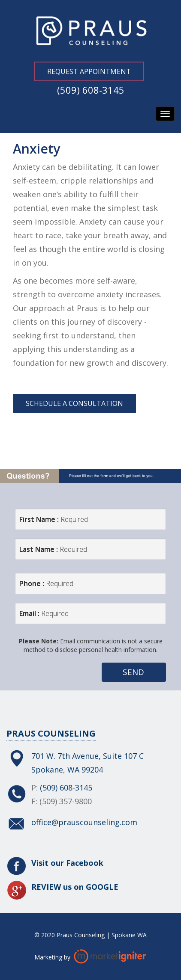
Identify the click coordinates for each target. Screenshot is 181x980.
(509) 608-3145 (91, 90)
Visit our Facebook (67, 863)
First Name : (54, 519)
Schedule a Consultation (74, 403)
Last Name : (53, 549)
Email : (44, 613)
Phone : (46, 583)
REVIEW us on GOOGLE (75, 887)
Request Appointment (89, 71)
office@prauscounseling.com (84, 822)
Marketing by (53, 957)
